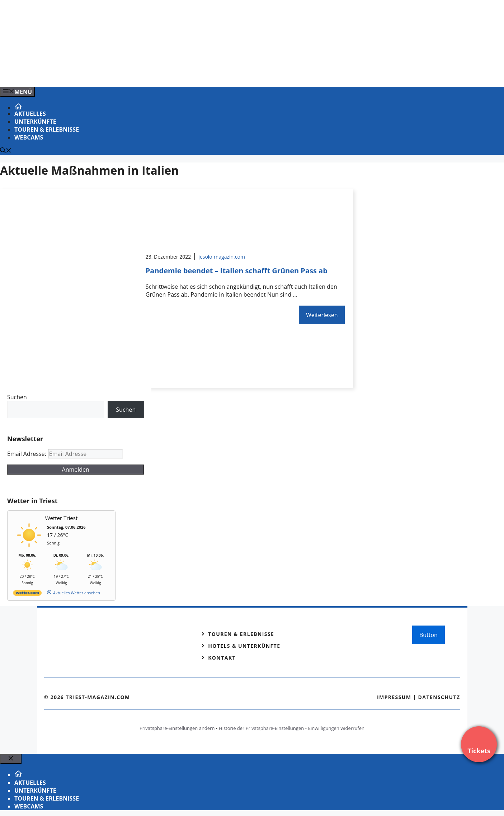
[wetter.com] (27, 594)
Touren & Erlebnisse (47, 129)
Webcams (29, 137)
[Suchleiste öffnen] (6, 151)
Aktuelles (30, 114)
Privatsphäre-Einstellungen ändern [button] (177, 728)
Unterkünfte (35, 122)
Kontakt (222, 658)
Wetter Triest (62, 518)
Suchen (17, 397)
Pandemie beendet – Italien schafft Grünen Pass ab (237, 271)
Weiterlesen (322, 315)
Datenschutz (439, 697)
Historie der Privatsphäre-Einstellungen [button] (261, 728)
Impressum (394, 697)
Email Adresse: (27, 454)
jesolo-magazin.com (222, 257)
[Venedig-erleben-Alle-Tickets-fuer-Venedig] (145, 74)
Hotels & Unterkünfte (244, 646)
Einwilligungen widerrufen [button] (336, 728)
